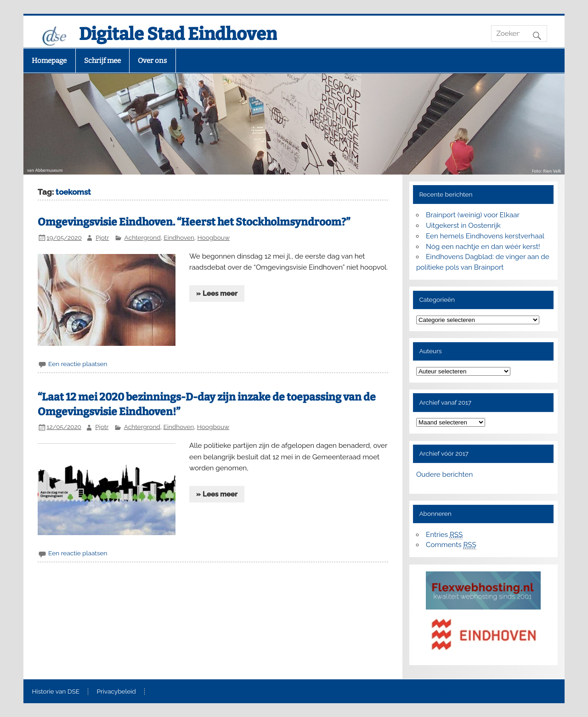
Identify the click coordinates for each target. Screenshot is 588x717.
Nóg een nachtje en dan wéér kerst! (483, 247)
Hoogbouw (214, 237)
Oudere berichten (444, 474)
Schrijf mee (102, 61)
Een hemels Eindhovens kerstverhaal (485, 236)
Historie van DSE (56, 692)
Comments (451, 545)
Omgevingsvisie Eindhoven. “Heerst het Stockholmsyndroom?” (194, 222)
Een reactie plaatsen (78, 364)
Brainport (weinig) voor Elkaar (473, 215)
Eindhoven (179, 237)
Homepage (49, 61)
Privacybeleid (116, 692)
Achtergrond (143, 237)
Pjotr (102, 237)
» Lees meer (217, 294)
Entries (444, 535)
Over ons (152, 61)
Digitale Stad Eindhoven (178, 34)
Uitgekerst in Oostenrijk (463, 226)
